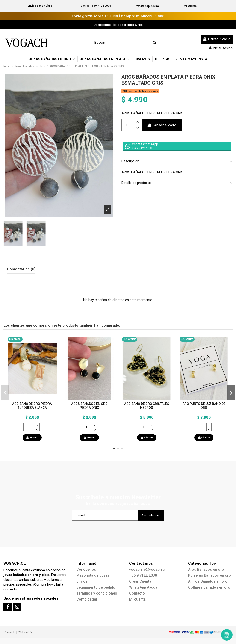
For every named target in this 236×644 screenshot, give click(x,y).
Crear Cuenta (140, 581)
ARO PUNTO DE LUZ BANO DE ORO (204, 406)
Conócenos (86, 569)
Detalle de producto (177, 183)
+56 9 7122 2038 (143, 575)
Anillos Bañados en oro (208, 581)
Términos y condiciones (97, 593)
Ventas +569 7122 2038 (96, 6)
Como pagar (87, 599)
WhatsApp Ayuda (148, 6)
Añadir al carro (162, 125)
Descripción (177, 161)
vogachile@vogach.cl (147, 569)
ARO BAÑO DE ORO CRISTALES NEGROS (147, 406)
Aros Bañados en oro (206, 569)
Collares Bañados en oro (209, 587)
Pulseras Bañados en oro (209, 575)
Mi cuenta (190, 6)
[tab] (177, 162)
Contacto (137, 593)
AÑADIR (32, 438)
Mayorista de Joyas (93, 575)
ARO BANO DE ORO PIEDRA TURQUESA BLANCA (32, 406)
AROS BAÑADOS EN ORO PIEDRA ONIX (89, 406)
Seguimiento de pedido (96, 587)
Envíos (82, 581)
